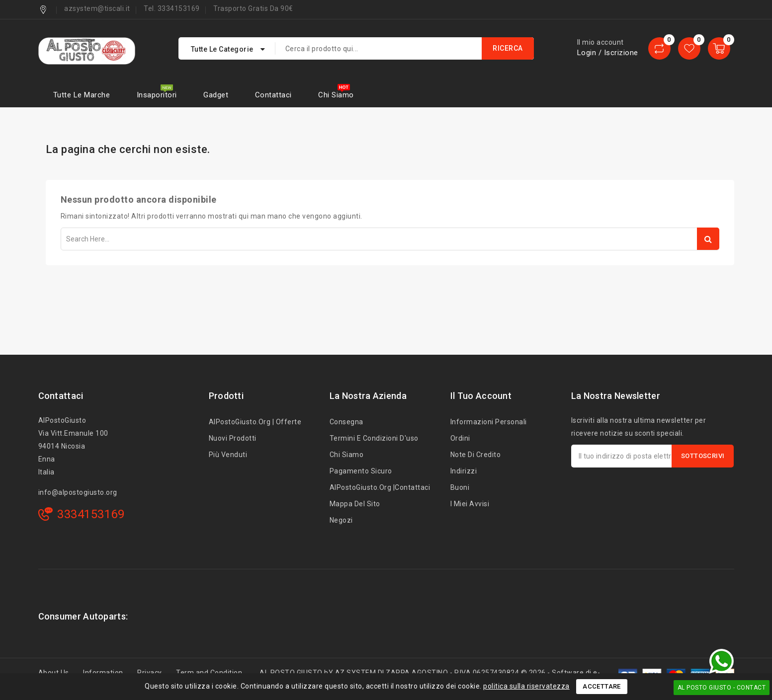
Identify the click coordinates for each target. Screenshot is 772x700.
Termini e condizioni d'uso (374, 438)
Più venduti (228, 455)
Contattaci (273, 95)
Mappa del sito (355, 504)
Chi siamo (336, 95)
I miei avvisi (470, 504)
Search (708, 239)
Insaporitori (157, 95)
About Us (54, 673)
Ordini (460, 438)
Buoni (460, 487)
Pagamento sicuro (361, 471)
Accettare (602, 686)
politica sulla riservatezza (526, 686)
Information (103, 673)
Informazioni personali (489, 422)
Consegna (346, 422)
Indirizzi (464, 471)
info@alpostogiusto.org (78, 492)
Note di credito (476, 455)
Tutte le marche (82, 95)
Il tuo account (481, 396)
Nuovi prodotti (233, 438)
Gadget (216, 95)
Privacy (150, 673)
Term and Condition (209, 673)
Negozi (341, 520)
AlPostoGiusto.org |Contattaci (380, 487)
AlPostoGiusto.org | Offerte (255, 422)
